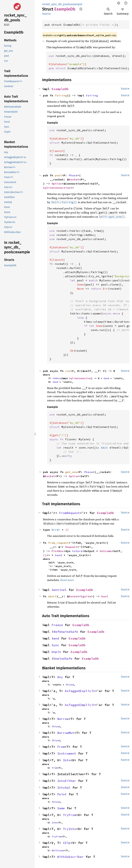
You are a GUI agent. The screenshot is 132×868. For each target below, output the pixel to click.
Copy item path (81, 9)
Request (71, 547)
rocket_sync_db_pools (56, 4)
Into (67, 760)
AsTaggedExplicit (80, 691)
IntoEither (67, 781)
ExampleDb (60, 89)
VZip (67, 843)
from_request (58, 543)
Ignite (86, 596)
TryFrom (70, 815)
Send (106, 378)
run (68, 371)
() (67, 530)
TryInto (70, 829)
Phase (73, 175)
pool (58, 175)
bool (105, 596)
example (77, 4)
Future (77, 551)
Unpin (56, 652)
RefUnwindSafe (66, 632)
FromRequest (70, 513)
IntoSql (64, 788)
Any (60, 677)
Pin (54, 551)
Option (57, 184)
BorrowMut (66, 733)
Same (61, 808)
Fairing (92, 95)
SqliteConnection (57, 188)
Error (56, 530)
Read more (67, 580)
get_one (71, 472)
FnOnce (57, 378)
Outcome (106, 551)
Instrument (67, 753)
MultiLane (58, 850)
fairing (61, 95)
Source (46, 14)
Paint (62, 794)
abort (52, 596)
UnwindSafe (63, 659)
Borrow (63, 719)
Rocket (74, 179)
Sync (55, 645)
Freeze (57, 625)
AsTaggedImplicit (80, 705)
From (61, 747)
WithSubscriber (70, 857)
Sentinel (59, 590)
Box (61, 551)
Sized (70, 685)
